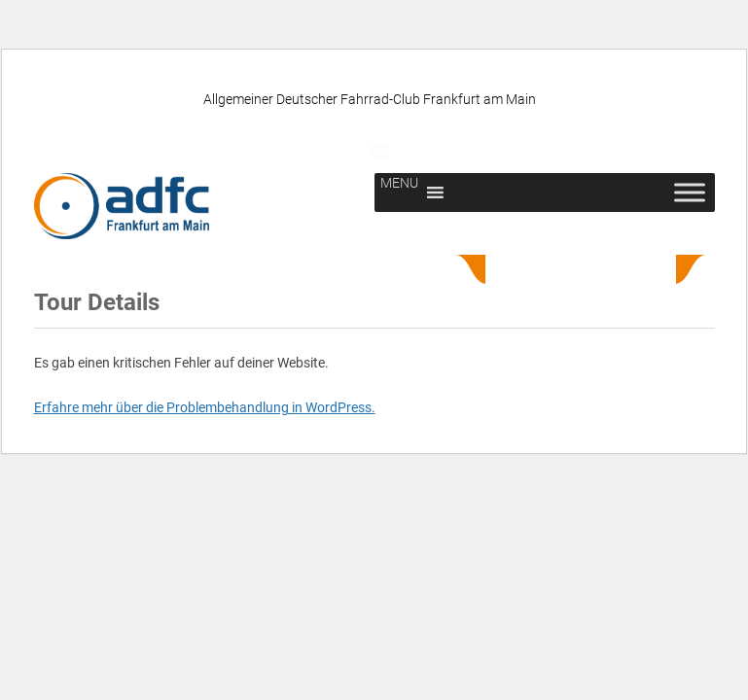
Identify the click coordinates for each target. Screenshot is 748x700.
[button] (399, 192)
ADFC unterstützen (252, 151)
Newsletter (563, 151)
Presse (422, 151)
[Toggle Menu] (690, 193)
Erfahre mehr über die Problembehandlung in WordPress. (205, 407)
